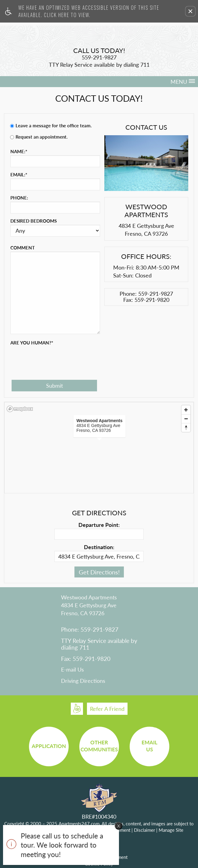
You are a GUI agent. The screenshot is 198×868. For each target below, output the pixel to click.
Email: (19, 175)
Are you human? (32, 343)
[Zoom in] (186, 410)
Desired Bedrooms (34, 221)
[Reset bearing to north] (186, 427)
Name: (19, 151)
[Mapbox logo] (20, 409)
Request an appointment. (42, 137)
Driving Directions (83, 681)
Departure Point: (99, 525)
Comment (23, 248)
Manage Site (171, 830)
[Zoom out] (186, 419)
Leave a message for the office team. (54, 125)
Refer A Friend (107, 709)
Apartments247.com (79, 824)
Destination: (99, 547)
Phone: (19, 198)
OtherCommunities (99, 746)
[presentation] (57, 358)
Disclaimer (144, 830)
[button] (190, 11)
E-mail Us (72, 670)
